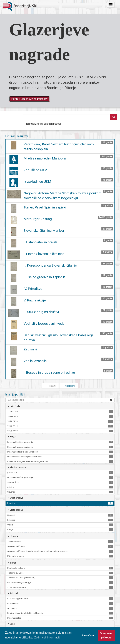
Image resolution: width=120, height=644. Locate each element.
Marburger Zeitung (38, 219)
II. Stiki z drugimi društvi (41, 312)
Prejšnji (50, 386)
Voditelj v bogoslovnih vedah (45, 324)
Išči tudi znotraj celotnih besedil (42, 124)
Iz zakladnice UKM (37, 182)
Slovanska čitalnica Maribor (44, 231)
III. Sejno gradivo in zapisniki (45, 277)
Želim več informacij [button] (47, 637)
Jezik (12, 624)
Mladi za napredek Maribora (45, 158)
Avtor (13, 437)
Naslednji (69, 386)
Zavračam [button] (88, 635)
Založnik (14, 593)
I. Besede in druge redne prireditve (49, 373)
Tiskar (13, 563)
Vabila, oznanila (35, 361)
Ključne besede (18, 467)
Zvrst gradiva (17, 498)
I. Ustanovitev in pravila (41, 242)
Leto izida (15, 406)
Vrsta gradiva (17, 510)
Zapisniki (30, 349)
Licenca (14, 536)
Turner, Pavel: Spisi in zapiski (45, 207)
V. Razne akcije (35, 300)
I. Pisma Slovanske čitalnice (44, 254)
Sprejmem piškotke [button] (106, 635)
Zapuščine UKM (35, 170)
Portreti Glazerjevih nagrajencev (29, 99)
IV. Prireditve (33, 289)
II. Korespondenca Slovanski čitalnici (51, 265)
